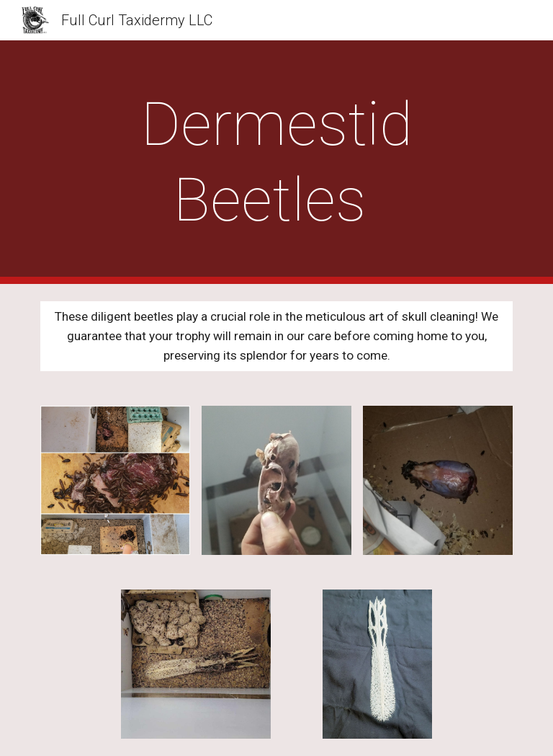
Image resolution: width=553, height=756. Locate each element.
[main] (276, 162)
